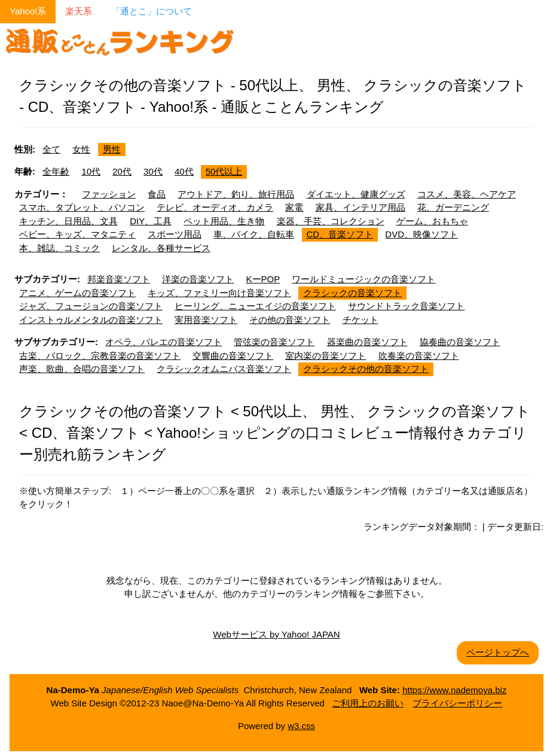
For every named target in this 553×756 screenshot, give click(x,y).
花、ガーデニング (453, 207)
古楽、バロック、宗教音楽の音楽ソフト (100, 356)
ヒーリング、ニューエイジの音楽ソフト (255, 306)
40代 (184, 171)
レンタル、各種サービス (161, 248)
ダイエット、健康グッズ (356, 194)
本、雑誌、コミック (59, 248)
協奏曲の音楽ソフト (460, 342)
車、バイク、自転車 (254, 234)
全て (51, 149)
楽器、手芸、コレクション (331, 221)
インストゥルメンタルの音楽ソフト (91, 320)
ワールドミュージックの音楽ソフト (363, 279)
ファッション (109, 194)
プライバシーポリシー (457, 703)
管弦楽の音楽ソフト (274, 342)
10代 (91, 171)
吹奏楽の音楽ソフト (419, 356)
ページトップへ (498, 652)
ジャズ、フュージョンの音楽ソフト (91, 306)
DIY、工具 (151, 221)
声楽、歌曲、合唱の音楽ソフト (82, 369)
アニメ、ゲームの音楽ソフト (77, 293)
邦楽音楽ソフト (119, 279)
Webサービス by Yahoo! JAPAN (276, 634)
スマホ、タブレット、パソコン (82, 207)
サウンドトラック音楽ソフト (406, 306)
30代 (153, 171)
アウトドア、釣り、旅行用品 (236, 194)
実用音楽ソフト (206, 320)
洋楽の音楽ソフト (198, 279)
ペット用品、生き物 (224, 221)
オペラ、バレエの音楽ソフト (164, 342)
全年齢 (56, 171)
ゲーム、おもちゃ (432, 221)
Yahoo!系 (28, 11)
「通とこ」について (152, 11)
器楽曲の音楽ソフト (367, 342)
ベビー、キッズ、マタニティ (77, 234)
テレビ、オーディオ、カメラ (215, 207)
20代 (122, 171)
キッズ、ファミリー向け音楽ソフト (219, 293)
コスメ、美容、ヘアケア (467, 194)
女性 (81, 149)
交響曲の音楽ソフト (233, 356)
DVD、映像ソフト (421, 234)
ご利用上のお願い (368, 703)
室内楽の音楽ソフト (326, 356)
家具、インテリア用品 (360, 207)
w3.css (301, 726)
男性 (112, 149)
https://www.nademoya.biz (454, 690)
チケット (360, 320)
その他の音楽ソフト (290, 320)
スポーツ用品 (175, 234)
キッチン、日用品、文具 (68, 221)
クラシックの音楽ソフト (352, 293)
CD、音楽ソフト (340, 234)
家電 (294, 207)
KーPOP (263, 279)
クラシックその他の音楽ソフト (366, 369)
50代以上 (224, 171)
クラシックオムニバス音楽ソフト (224, 369)
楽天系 (79, 11)
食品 (157, 194)
